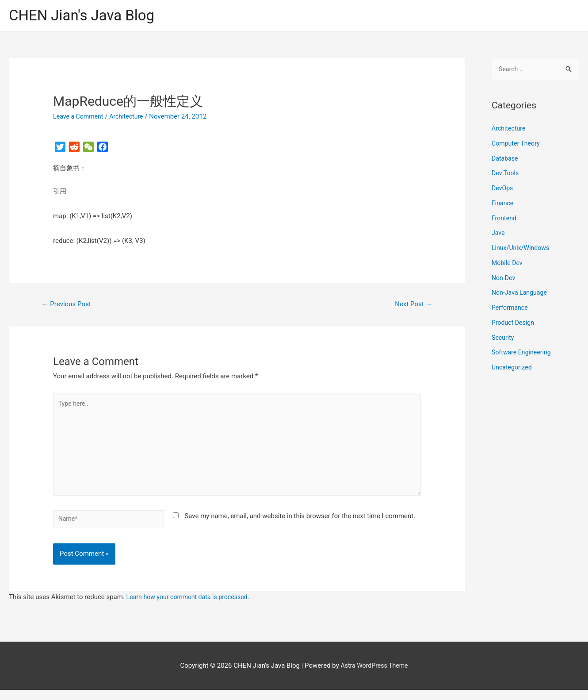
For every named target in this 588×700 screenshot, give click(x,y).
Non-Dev (504, 280)
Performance (511, 310)
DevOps (503, 190)
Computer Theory (517, 145)
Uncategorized (513, 369)
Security (504, 339)
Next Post (412, 305)
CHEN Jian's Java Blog (86, 16)
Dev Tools (506, 175)
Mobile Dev (508, 265)
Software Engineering (523, 354)
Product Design (514, 324)
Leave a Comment (80, 117)
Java (499, 235)
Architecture (130, 117)
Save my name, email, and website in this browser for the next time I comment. (300, 524)
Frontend (505, 220)
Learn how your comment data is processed (191, 607)
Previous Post (69, 305)
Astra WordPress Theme (374, 676)
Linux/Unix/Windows (522, 250)
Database (506, 160)
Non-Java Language (521, 295)
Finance (503, 205)
